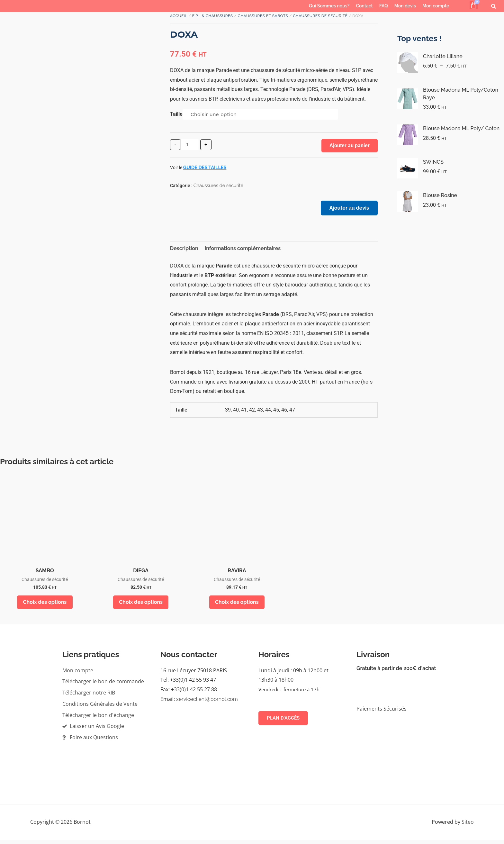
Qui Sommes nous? (329, 6)
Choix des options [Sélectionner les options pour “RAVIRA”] (237, 605)
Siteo (468, 826)
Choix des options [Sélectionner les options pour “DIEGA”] (141, 605)
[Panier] (474, 5)
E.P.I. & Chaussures (213, 16)
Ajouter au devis (347, 210)
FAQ (384, 6)
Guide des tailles (205, 167)
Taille (176, 114)
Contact (364, 6)
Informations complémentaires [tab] (243, 251)
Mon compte (436, 6)
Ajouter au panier (350, 145)
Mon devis (405, 6)
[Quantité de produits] (190, 145)
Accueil (179, 16)
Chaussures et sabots (263, 16)
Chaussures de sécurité (320, 16)
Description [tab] (184, 251)
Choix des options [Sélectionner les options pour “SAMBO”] (45, 605)
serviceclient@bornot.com (207, 703)
